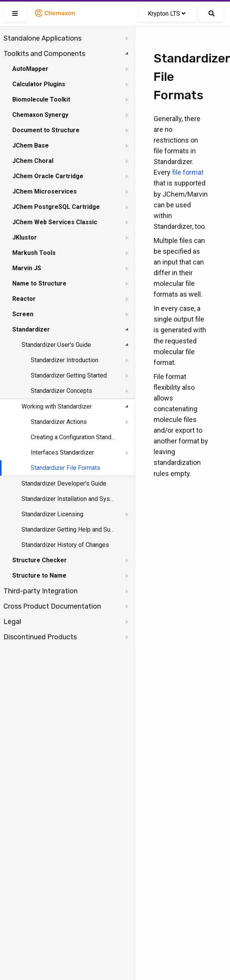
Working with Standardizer (57, 406)
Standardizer (31, 329)
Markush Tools (34, 253)
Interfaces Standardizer (62, 452)
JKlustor (25, 237)
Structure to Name (39, 575)
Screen (23, 314)
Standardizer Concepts (61, 391)
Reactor (24, 299)
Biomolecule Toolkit (41, 99)
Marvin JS (27, 268)
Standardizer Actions (59, 422)
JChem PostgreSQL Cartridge (56, 207)
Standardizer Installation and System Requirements (68, 499)
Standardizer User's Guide (56, 345)
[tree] (67, 338)
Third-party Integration (41, 591)
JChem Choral (33, 161)
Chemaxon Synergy (40, 115)
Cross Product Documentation (52, 606)
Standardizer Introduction (65, 360)
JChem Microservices (45, 191)
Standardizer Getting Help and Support (68, 529)
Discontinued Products (40, 637)
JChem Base (31, 145)
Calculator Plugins (39, 84)
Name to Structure (39, 283)
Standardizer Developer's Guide (64, 483)
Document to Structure (46, 130)
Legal (12, 622)
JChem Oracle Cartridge (48, 176)
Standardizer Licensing (52, 514)
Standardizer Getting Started (69, 375)
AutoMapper (30, 69)
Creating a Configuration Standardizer (74, 437)
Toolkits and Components (44, 54)
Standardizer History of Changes (65, 545)
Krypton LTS (167, 14)
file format (188, 172)
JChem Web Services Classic (55, 222)
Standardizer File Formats (65, 468)
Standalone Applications (42, 38)
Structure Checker (40, 560)
